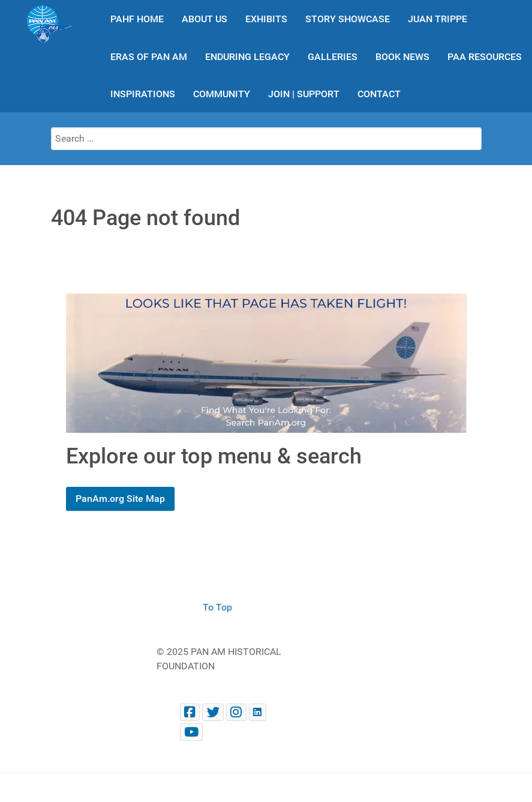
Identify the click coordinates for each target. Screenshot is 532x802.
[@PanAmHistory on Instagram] (236, 712)
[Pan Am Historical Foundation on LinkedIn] (258, 712)
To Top (217, 607)
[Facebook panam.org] (190, 712)
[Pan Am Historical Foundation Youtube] (192, 732)
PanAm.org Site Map (120, 499)
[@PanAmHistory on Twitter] (213, 712)
